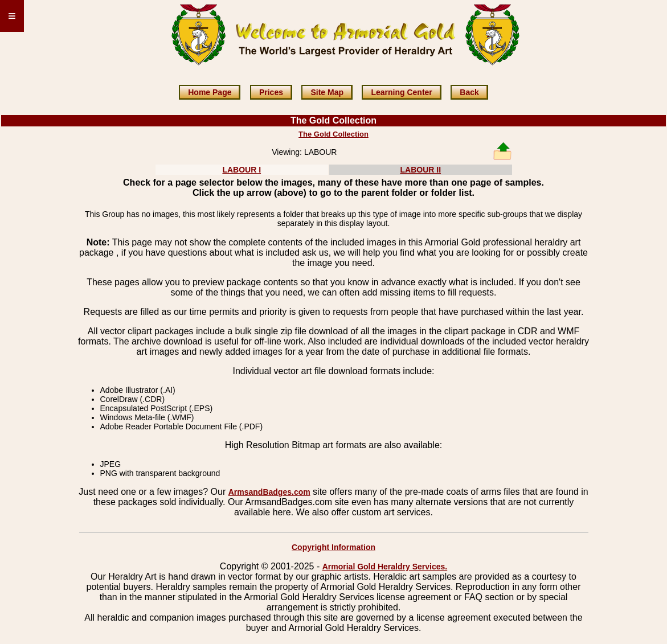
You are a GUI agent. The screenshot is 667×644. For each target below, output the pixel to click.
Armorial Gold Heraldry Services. (385, 567)
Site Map (327, 92)
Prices (271, 92)
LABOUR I (242, 170)
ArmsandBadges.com (269, 492)
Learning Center (401, 92)
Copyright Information (333, 547)
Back (469, 92)
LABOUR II (420, 170)
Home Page (210, 92)
